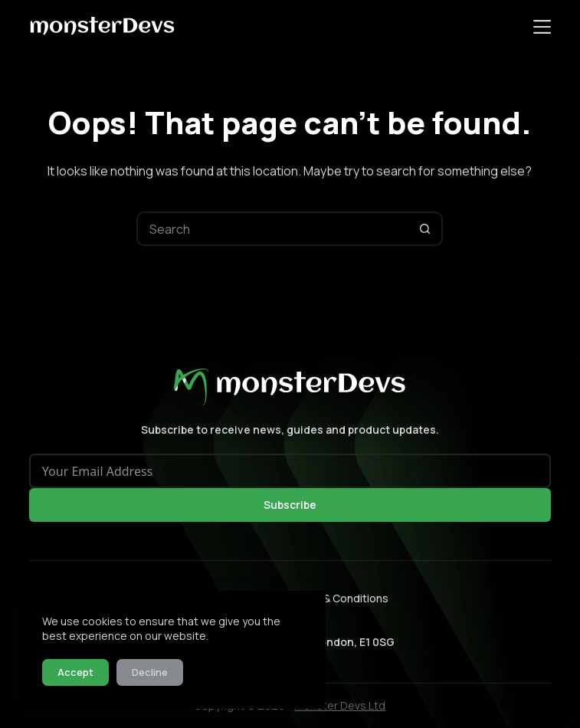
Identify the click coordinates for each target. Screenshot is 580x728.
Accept (75, 672)
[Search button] (426, 229)
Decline (150, 672)
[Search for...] (272, 229)
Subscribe (290, 505)
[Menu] (542, 27)
